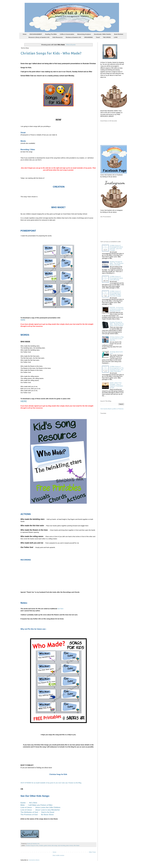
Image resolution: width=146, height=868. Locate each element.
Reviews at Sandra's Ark (73, 37)
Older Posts (92, 852)
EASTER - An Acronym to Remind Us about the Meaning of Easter (117, 309)
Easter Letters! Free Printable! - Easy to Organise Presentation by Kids (116, 385)
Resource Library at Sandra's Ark (39, 37)
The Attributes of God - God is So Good (38, 812)
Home (25, 34)
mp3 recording (62, 846)
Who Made (76, 846)
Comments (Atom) (34, 860)
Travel (98, 37)
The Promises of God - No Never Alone (37, 815)
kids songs (54, 846)
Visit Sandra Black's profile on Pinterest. (112, 409)
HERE (23, 320)
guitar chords (47, 846)
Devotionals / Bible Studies (102, 34)
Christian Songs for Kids (32, 846)
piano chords (69, 846)
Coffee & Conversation (67, 34)
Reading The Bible (51, 34)
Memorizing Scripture (84, 34)
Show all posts (71, 45)
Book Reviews (119, 34)
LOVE (116, 37)
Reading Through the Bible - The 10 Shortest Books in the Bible (117, 263)
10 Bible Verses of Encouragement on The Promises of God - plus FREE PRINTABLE (117, 369)
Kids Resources (58, 37)
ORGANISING (88, 37)
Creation (41, 846)
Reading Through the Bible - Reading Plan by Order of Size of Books (117, 324)
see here (60, 609)
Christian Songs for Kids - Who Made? (51, 53)
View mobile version (58, 855)
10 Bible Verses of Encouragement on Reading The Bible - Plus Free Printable (116, 294)
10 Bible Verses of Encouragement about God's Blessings (116, 278)
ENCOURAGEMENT (36, 34)
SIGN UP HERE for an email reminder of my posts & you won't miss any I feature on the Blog (51, 783)
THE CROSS (107, 37)
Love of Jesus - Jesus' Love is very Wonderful (40, 810)
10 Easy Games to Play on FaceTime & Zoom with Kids (117, 339)
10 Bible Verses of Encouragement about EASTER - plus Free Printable (116, 248)
